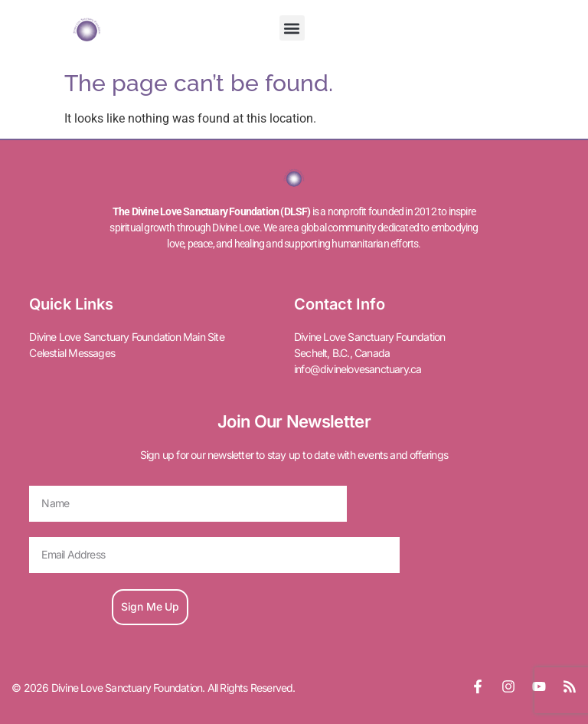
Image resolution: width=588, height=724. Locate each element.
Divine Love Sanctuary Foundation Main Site (126, 337)
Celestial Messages (72, 353)
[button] (292, 28)
